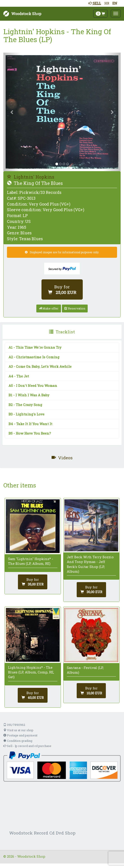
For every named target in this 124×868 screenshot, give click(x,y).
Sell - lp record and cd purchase (27, 746)
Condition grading (18, 741)
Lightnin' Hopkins (31, 177)
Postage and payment (20, 735)
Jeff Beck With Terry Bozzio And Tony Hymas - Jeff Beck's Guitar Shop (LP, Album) (90, 564)
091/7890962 (14, 725)
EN (115, 3)
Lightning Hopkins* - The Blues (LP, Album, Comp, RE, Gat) (31, 672)
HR (107, 3)
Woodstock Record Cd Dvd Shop (42, 833)
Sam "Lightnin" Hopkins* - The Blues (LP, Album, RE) (31, 561)
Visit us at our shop (18, 730)
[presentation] (62, 332)
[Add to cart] (62, 290)
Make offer (49, 308)
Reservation (75, 308)
